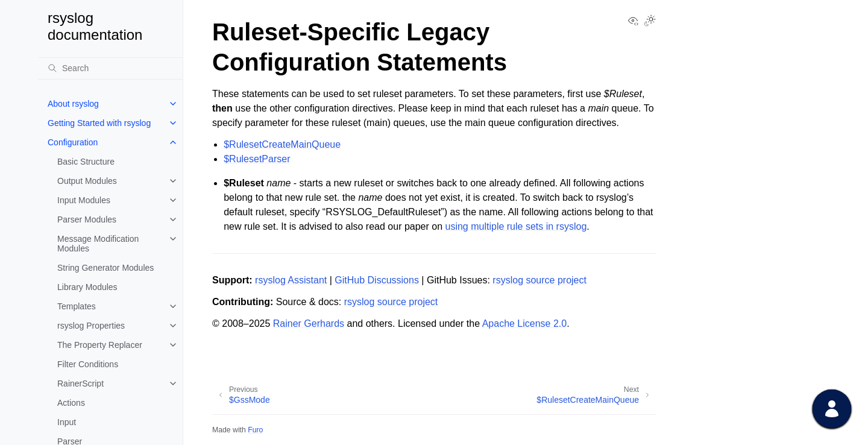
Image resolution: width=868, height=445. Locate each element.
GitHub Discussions (377, 280)
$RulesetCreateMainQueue (282, 144)
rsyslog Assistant (291, 280)
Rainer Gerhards (309, 323)
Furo (255, 430)
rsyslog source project (539, 280)
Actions (71, 403)
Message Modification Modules (98, 244)
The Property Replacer (100, 345)
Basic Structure (86, 162)
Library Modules (87, 287)
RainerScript (80, 383)
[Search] (110, 68)
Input (67, 422)
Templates (77, 306)
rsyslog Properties (91, 326)
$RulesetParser (257, 159)
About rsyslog (73, 104)
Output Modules (87, 181)
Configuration (73, 142)
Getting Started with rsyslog (99, 123)
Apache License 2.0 (525, 323)
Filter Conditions (88, 364)
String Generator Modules (105, 268)
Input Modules (84, 200)
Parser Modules (87, 219)
